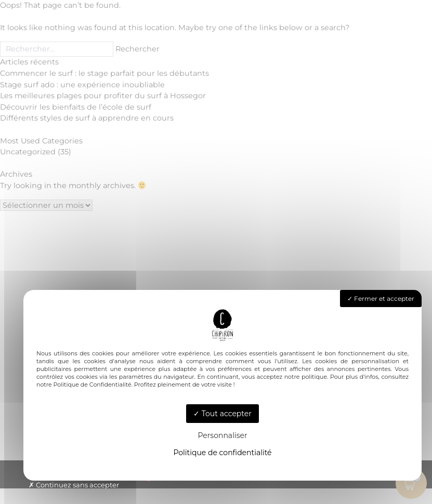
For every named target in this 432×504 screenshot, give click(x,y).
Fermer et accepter (381, 299)
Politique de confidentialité (222, 453)
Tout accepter (222, 414)
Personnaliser (222, 435)
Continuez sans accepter (74, 485)
